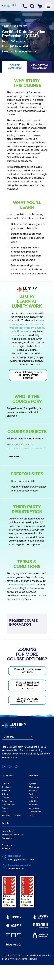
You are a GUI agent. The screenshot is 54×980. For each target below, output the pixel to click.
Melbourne (34, 787)
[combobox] (4, 737)
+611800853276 (16, 869)
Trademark (7, 845)
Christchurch (35, 812)
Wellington (34, 808)
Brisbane (33, 791)
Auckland (33, 805)
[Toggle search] (32, 6)
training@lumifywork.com (21, 859)
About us (6, 791)
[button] (15, 67)
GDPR (5, 842)
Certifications (8, 805)
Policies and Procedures (13, 835)
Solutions (6, 787)
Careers (6, 798)
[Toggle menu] (48, 6)
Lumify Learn (21, 26)
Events (5, 808)
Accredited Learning (11, 815)
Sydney (32, 783)
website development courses (27, 328)
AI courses (37, 324)
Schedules (7, 801)
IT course (22, 331)
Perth (32, 794)
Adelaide (33, 801)
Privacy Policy (8, 831)
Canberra (33, 798)
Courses (6, 26)
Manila (32, 815)
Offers (5, 794)
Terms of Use (8, 838)
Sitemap (6, 849)
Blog (4, 812)
